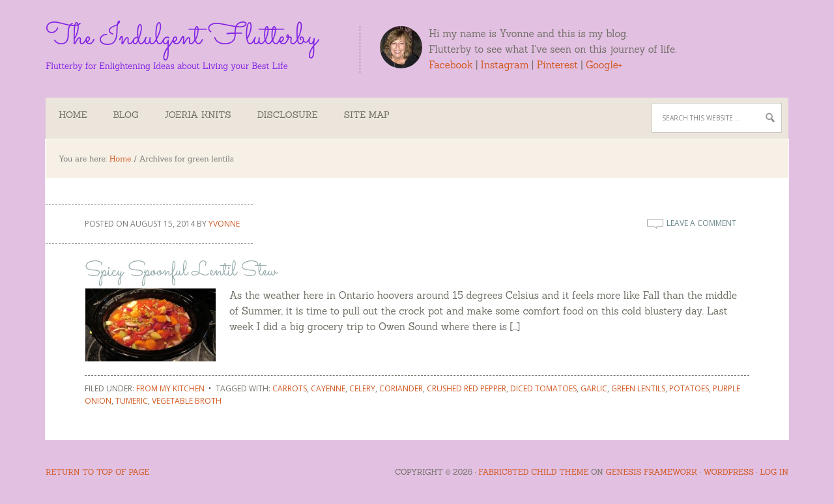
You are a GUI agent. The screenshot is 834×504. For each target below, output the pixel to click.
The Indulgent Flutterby (181, 35)
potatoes (689, 388)
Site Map (367, 115)
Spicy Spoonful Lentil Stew (181, 272)
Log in (774, 472)
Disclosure (288, 115)
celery (362, 388)
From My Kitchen (170, 388)
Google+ (604, 65)
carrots (290, 388)
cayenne (328, 388)
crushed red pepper (467, 388)
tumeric (132, 401)
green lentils (638, 388)
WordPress (728, 472)
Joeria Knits (198, 115)
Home (73, 115)
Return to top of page (97, 472)
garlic (594, 388)
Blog (125, 115)
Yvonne (224, 224)
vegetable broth (187, 401)
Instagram (505, 65)
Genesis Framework (652, 472)
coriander (401, 388)
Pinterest (557, 65)
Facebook (451, 65)
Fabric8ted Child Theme (533, 472)
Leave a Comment (701, 223)
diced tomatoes (543, 388)
